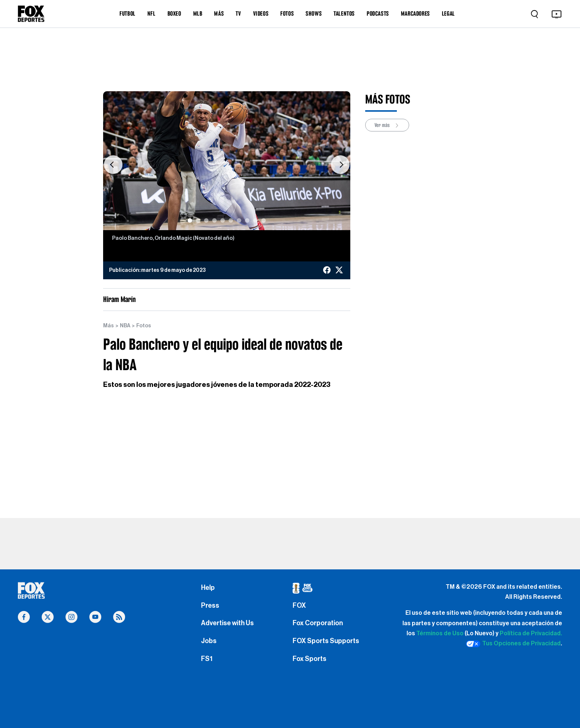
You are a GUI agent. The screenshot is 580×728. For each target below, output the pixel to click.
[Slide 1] (190, 220)
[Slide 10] (264, 220)
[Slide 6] (231, 220)
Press (210, 605)
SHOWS (314, 13)
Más (109, 326)
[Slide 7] (239, 220)
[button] (113, 164)
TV (238, 13)
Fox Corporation (318, 623)
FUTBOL (128, 13)
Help (208, 588)
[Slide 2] (198, 220)
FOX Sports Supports (326, 641)
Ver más (387, 125)
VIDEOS (261, 13)
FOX (299, 605)
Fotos (144, 326)
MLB (198, 13)
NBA (125, 326)
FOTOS (287, 13)
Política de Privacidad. (531, 633)
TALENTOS (344, 13)
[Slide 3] (206, 220)
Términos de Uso (440, 633)
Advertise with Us (227, 623)
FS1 (207, 659)
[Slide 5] (223, 220)
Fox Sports (310, 659)
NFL (152, 13)
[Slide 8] (247, 220)
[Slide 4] (214, 220)
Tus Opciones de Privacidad (513, 644)
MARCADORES (415, 13)
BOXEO (174, 13)
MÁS (219, 13)
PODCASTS (378, 13)
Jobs (209, 641)
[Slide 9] (255, 220)
